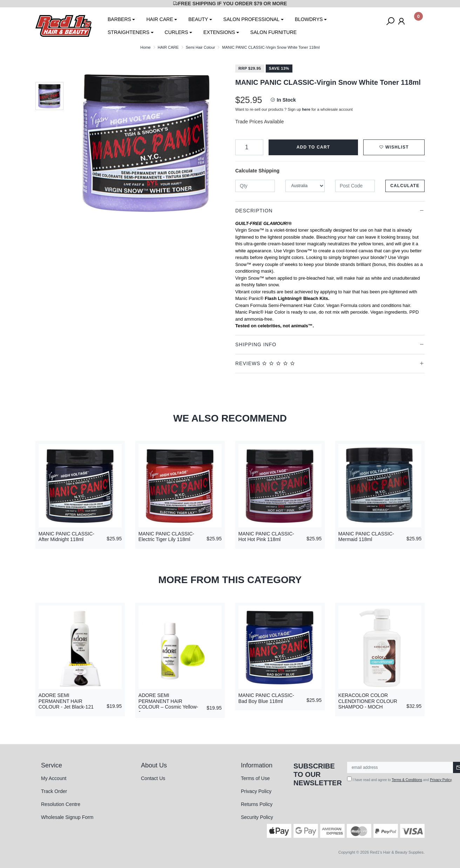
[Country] (305, 186)
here (306, 109)
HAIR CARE (160, 19)
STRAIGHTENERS (128, 32)
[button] (394, 147)
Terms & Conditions (407, 780)
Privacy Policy (256, 791)
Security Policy (257, 817)
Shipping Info (256, 344)
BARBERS (119, 19)
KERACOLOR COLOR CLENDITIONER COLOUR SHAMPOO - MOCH (368, 701)
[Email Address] (400, 767)
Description (254, 211)
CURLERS (177, 32)
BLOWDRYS (309, 19)
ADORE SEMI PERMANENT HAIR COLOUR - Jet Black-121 (66, 701)
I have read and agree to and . (400, 779)
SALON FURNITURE (273, 32)
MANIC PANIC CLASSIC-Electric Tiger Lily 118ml (166, 537)
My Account (54, 778)
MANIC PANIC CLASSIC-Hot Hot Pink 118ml (266, 537)
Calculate (405, 186)
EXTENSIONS (219, 32)
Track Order (54, 791)
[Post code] (355, 186)
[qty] (255, 186)
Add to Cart (313, 147)
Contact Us (153, 778)
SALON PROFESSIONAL (251, 19)
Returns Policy (257, 804)
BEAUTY (198, 19)
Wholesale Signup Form (67, 817)
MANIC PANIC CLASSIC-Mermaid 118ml (366, 537)
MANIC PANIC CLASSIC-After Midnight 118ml (66, 537)
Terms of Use (255, 778)
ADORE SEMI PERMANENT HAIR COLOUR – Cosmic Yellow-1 (168, 704)
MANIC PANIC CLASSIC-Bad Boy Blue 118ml (266, 698)
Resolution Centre (61, 804)
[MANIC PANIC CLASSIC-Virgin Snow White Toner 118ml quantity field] (249, 147)
